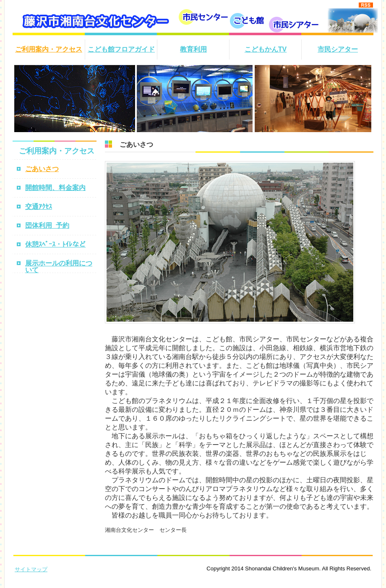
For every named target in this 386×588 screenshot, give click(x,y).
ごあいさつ (42, 169)
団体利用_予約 (47, 225)
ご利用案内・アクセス (49, 49)
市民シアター (338, 49)
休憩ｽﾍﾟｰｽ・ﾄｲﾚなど (55, 244)
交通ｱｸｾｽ (39, 207)
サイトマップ (31, 569)
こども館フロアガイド (121, 49)
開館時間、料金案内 (55, 188)
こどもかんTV (266, 49)
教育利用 (193, 49)
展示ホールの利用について (59, 267)
